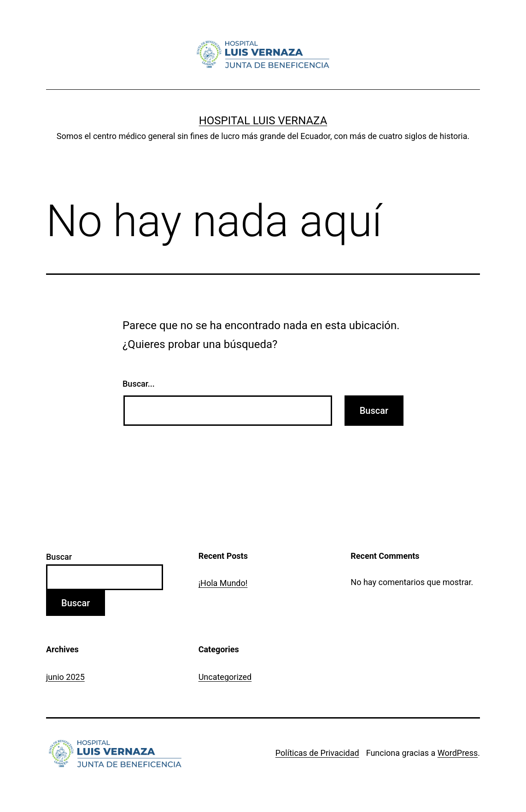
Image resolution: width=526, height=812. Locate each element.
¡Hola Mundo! (223, 583)
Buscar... (139, 384)
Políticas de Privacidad (317, 753)
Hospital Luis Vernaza (263, 121)
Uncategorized (225, 677)
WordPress (458, 753)
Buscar (59, 557)
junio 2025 (65, 677)
